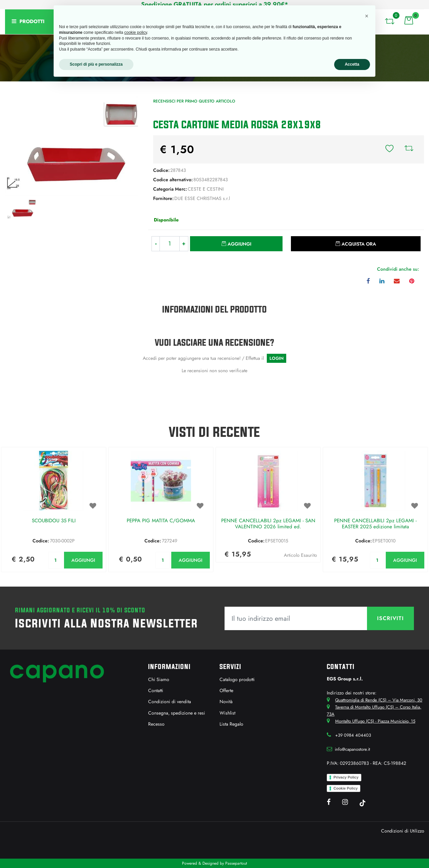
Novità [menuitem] (226, 702)
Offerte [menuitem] (226, 690)
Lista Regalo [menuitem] (231, 724)
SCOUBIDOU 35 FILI (54, 521)
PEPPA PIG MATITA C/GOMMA (161, 521)
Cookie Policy (346, 788)
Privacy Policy (346, 777)
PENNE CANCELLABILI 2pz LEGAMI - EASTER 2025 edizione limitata (375, 524)
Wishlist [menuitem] (227, 713)
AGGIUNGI (83, 560)
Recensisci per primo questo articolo (194, 101)
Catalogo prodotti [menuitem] (237, 679)
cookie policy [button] (136, 32)
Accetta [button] (352, 64)
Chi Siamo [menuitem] (159, 679)
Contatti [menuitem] (156, 690)
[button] (72, 146)
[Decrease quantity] (156, 244)
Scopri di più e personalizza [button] (96, 64)
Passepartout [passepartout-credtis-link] (236, 863)
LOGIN (277, 358)
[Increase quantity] (184, 244)
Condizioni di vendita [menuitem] (170, 702)
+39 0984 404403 (353, 735)
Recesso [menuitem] (156, 724)
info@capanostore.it (352, 749)
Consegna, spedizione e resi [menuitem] (177, 713)
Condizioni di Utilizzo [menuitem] (403, 831)
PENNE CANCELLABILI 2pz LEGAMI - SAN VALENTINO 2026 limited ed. (268, 524)
